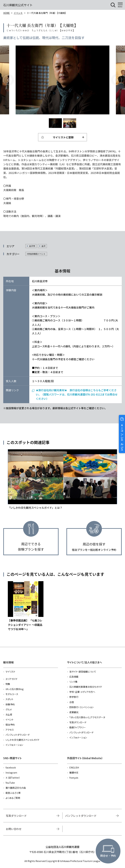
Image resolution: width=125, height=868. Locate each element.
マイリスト (10, 672)
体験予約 (10, 704)
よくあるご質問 (13, 798)
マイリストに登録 (63, 137)
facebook (11, 767)
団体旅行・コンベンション (81, 707)
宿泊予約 (10, 725)
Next (117, 80)
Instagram (11, 773)
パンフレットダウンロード (18, 735)
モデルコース (12, 694)
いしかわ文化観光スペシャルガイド (22, 740)
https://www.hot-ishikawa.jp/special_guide (62, 480)
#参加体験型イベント (36, 254)
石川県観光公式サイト (18, 5)
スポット (9, 699)
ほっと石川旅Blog (15, 689)
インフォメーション (14, 745)
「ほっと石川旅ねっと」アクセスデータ (87, 717)
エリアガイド (11, 679)
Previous (8, 80)
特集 (8, 684)
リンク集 (73, 682)
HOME (7, 13)
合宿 (72, 702)
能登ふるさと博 (13, 793)
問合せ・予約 (108, 856)
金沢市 (32, 246)
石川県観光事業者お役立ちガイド (86, 687)
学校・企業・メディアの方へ (82, 692)
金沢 (43, 246)
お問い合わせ (14, 829)
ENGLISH (74, 767)
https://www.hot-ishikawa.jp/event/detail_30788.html (26, 606)
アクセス (10, 730)
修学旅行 (74, 697)
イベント (18, 13)
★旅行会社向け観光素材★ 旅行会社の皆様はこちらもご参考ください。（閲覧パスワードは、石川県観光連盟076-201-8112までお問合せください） (77, 394)
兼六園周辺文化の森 (16, 788)
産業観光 (74, 712)
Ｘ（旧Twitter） (13, 778)
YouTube (10, 783)
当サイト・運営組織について (83, 672)
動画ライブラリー (78, 727)
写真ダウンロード (78, 722)
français (74, 778)
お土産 (9, 714)
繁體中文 (74, 773)
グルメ (9, 709)
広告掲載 (74, 677)
